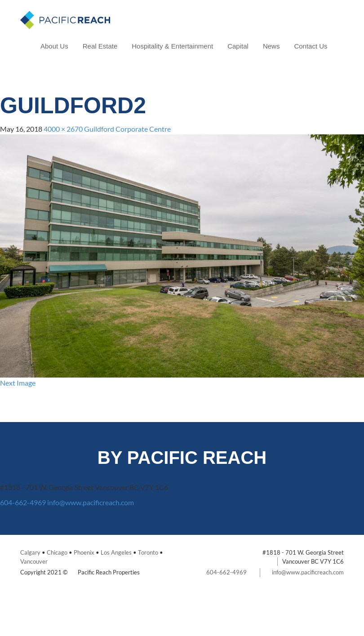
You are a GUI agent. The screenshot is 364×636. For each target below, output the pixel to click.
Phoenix (84, 552)
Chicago (57, 552)
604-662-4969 (23, 502)
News (271, 46)
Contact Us (311, 46)
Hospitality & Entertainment (172, 46)
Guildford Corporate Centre (127, 129)
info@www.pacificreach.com (91, 502)
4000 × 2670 (63, 129)
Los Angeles (116, 552)
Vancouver (34, 561)
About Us (54, 46)
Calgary (30, 552)
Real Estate (100, 46)
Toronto (148, 552)
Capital (238, 46)
